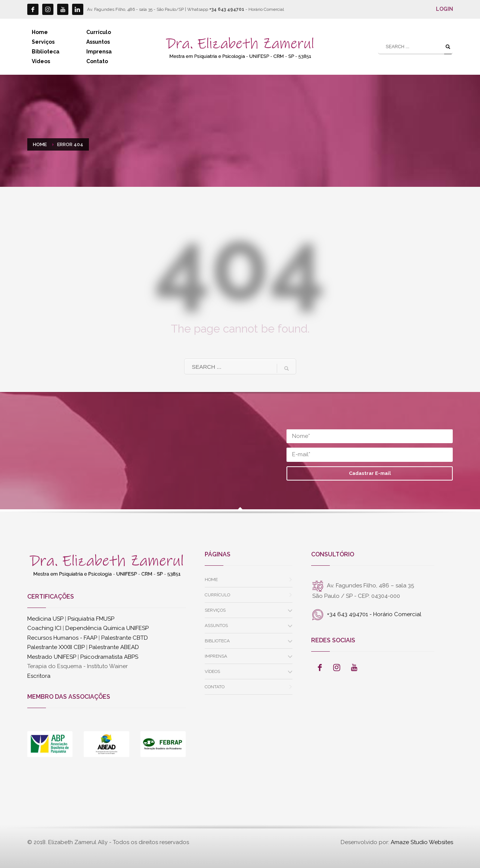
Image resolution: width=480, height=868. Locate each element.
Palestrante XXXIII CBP (56, 647)
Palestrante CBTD (125, 638)
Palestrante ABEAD (114, 647)
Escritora (39, 676)
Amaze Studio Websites (422, 842)
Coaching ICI (44, 628)
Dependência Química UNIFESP (107, 628)
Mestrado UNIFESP (52, 657)
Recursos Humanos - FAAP (62, 638)
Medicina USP (45, 619)
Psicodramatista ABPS (109, 657)
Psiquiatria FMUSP (91, 619)
